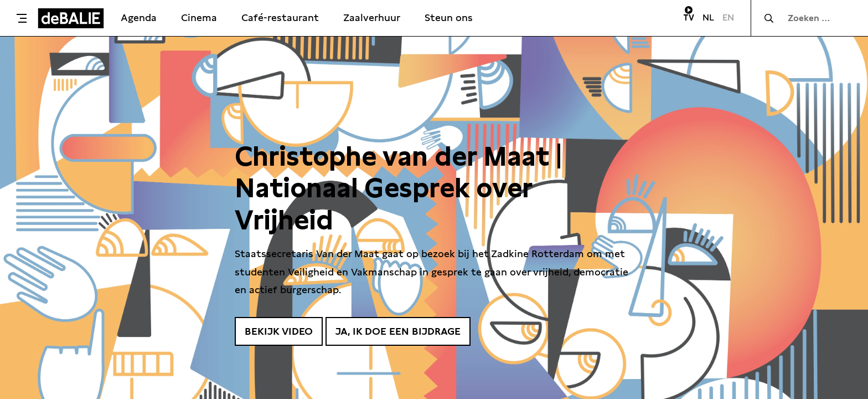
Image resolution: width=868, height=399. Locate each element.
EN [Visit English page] (728, 17)
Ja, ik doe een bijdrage (398, 331)
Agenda (139, 17)
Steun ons (449, 17)
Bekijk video (279, 331)
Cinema (199, 17)
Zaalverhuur (372, 17)
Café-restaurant (280, 17)
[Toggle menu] (22, 18)
